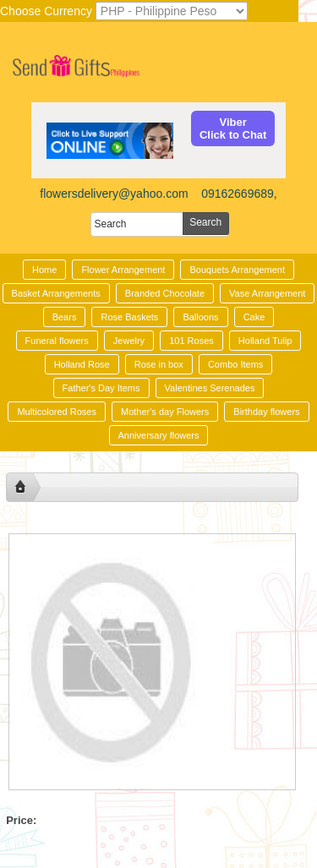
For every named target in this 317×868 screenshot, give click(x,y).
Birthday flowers (266, 412)
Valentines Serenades (210, 388)
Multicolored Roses (57, 412)
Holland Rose (82, 364)
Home (44, 270)
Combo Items (235, 364)
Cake (254, 317)
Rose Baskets (129, 317)
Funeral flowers (57, 341)
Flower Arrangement (123, 270)
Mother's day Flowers (165, 412)
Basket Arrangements (56, 293)
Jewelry (129, 341)
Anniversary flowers (159, 435)
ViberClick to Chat (233, 128)
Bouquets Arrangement (237, 270)
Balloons (200, 317)
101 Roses (191, 341)
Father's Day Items (101, 388)
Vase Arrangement (267, 293)
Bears (65, 317)
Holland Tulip (265, 341)
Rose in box (159, 364)
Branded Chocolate (165, 293)
